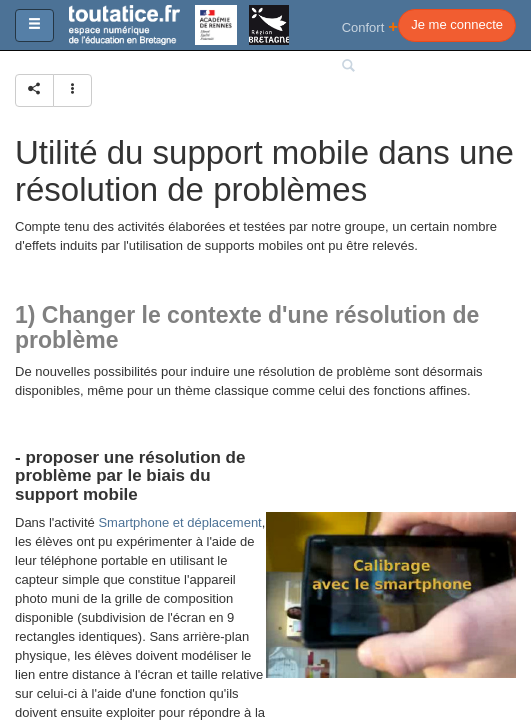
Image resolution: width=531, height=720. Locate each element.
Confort (370, 26)
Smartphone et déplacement (179, 522)
